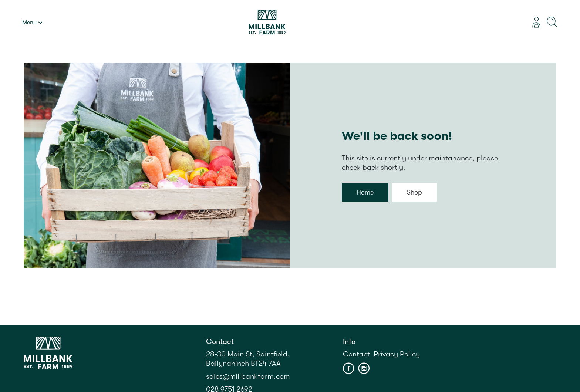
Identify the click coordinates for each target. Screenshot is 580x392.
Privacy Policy (397, 354)
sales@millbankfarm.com (248, 376)
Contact (356, 354)
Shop (414, 192)
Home (365, 192)
